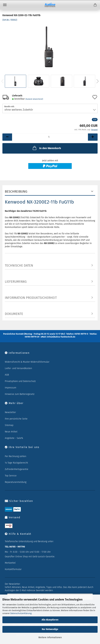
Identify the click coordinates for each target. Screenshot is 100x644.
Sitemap (9, 425)
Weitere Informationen (50, 637)
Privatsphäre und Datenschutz (20, 381)
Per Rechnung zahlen (16, 456)
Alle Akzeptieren (50, 620)
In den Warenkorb (46, 148)
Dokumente (14, 314)
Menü (5, 5)
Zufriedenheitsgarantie (17, 469)
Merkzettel (10, 563)
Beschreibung (16, 191)
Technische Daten (19, 265)
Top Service (11, 476)
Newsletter (10, 412)
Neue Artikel (11, 432)
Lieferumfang (16, 282)
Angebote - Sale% (14, 438)
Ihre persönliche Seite (16, 419)
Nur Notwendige (50, 629)
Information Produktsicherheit (31, 298)
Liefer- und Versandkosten (18, 368)
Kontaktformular (13, 569)
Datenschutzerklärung (21, 613)
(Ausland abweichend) (34, 99)
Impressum (11, 388)
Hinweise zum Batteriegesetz (20, 394)
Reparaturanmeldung (16, 482)
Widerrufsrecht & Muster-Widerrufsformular (27, 362)
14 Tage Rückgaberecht (16, 463)
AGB (7, 375)
